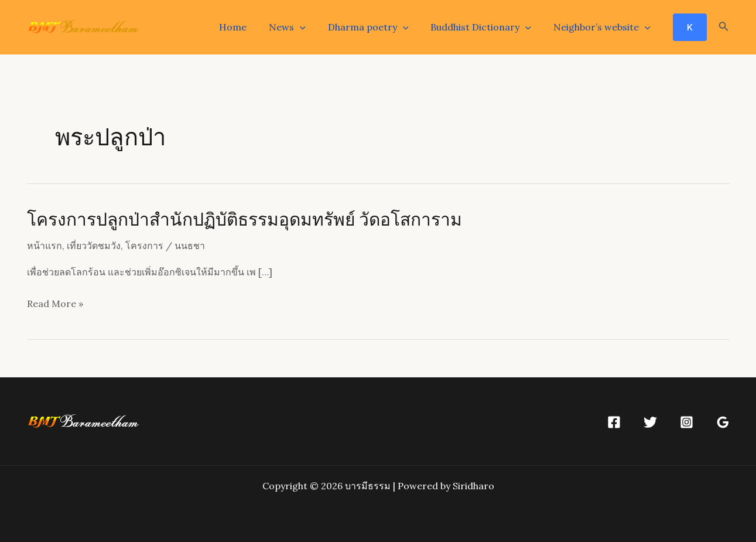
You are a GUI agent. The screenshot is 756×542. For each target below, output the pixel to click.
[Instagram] (687, 422)
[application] (312, 27)
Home (249, 27)
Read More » (55, 304)
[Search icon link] (724, 28)
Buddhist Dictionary (486, 27)
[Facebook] (614, 422)
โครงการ (144, 246)
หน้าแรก (45, 246)
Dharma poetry (377, 27)
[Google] (723, 422)
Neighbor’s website (604, 27)
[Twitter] (650, 422)
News (300, 27)
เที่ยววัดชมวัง (94, 246)
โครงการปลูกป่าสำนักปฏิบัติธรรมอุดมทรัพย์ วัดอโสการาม (244, 219)
